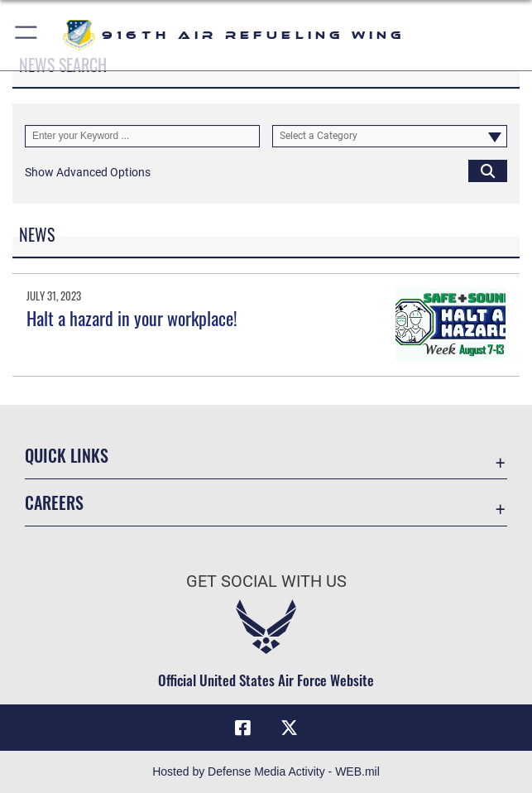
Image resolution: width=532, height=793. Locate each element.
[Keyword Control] (142, 136)
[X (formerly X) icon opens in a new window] (289, 728)
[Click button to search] (488, 171)
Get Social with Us (266, 581)
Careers (54, 502)
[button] (27, 35)
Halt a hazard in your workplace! (132, 318)
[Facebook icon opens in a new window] (243, 728)
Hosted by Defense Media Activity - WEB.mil (266, 771)
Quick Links (67, 455)
